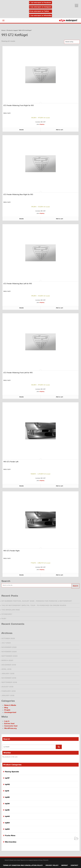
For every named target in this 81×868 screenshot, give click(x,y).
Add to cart (59, 130)
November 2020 (9, 652)
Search (75, 586)
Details (21, 130)
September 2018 (9, 682)
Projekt (7, 710)
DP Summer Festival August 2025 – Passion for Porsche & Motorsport (37, 601)
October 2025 (8, 638)
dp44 (7, 816)
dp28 (7, 797)
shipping (42, 124)
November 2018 (9, 678)
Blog (6, 708)
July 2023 (6, 643)
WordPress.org (10, 728)
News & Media (10, 705)
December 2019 (9, 665)
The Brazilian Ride (11, 610)
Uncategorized (10, 712)
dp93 (7, 829)
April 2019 (6, 669)
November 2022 (9, 647)
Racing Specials (12, 772)
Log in (7, 721)
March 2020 (7, 660)
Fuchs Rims (10, 835)
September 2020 (9, 656)
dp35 (7, 810)
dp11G (7, 784)
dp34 (7, 804)
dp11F (7, 778)
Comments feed (11, 726)
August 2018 (7, 687)
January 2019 (8, 674)
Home (3, 30)
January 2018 (8, 695)
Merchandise (11, 842)
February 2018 (9, 691)
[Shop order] (72, 42)
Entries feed (9, 723)
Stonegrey (7, 614)
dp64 (7, 823)
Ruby (4, 619)
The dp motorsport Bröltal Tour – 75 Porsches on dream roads (34, 605)
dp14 (7, 791)
